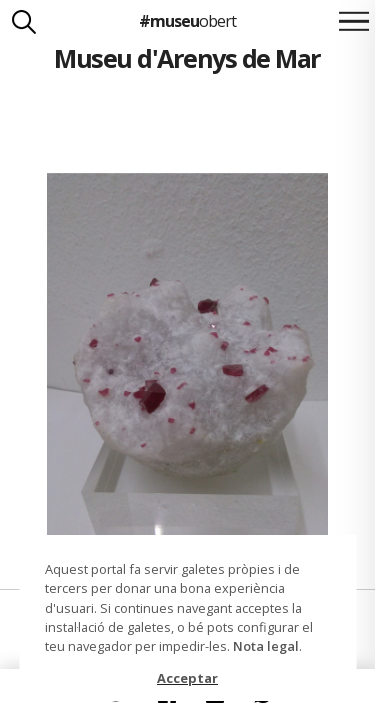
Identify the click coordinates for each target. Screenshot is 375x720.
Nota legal (266, 646)
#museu (187, 21)
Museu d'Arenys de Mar (187, 58)
